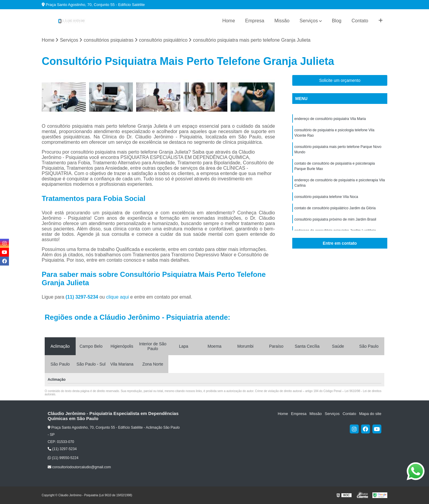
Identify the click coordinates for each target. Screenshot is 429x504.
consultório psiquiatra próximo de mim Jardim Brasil (335, 219)
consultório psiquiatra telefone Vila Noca (326, 197)
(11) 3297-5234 (83, 297)
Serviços (309, 21)
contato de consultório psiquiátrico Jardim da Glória (335, 208)
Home (229, 21)
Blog (337, 21)
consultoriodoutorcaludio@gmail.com (79, 467)
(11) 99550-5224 (63, 458)
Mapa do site (370, 414)
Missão (282, 21)
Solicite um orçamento (340, 80)
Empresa (255, 21)
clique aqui (118, 297)
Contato (360, 21)
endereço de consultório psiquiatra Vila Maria (330, 119)
